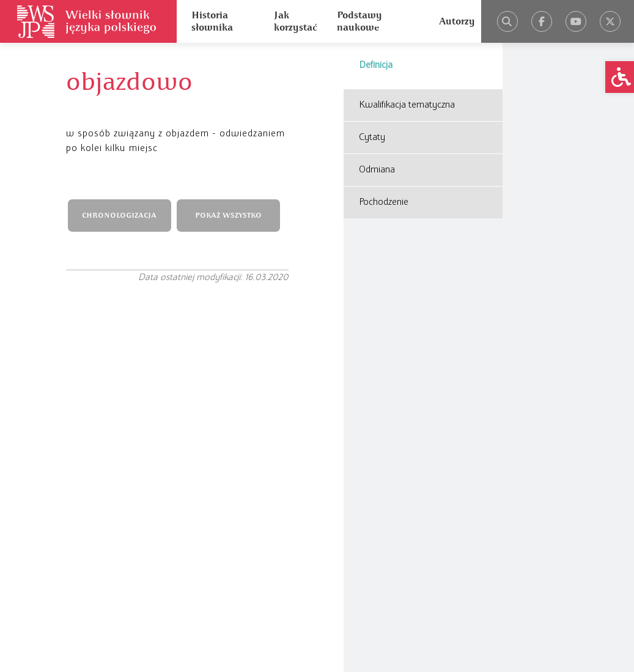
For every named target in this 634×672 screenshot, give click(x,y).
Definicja (376, 65)
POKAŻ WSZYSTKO (228, 216)
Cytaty (372, 138)
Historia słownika (212, 21)
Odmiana (377, 170)
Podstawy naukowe (359, 21)
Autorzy (457, 21)
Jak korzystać (295, 21)
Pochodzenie (384, 202)
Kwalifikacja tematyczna (407, 105)
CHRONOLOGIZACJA (119, 216)
